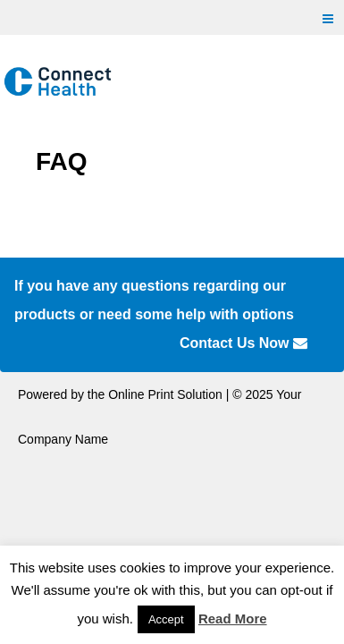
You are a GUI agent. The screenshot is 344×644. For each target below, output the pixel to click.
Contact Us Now (243, 343)
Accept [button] (166, 619)
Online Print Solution (165, 394)
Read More (233, 619)
